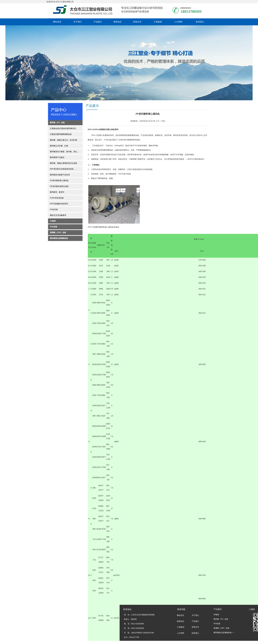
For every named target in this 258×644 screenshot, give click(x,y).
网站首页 (57, 22)
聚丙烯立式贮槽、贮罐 (59, 146)
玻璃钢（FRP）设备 (58, 233)
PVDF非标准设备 (57, 198)
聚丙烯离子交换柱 (57, 157)
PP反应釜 (54, 209)
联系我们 (200, 22)
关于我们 (78, 22)
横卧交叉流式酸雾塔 (58, 215)
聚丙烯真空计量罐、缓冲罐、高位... (64, 152)
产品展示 (98, 22)
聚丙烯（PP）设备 (57, 123)
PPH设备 (54, 227)
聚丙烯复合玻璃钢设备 (59, 238)
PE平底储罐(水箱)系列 (59, 204)
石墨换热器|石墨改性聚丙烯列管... (64, 128)
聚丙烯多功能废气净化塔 (60, 175)
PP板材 (53, 221)
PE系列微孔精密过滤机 (59, 186)
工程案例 (158, 22)
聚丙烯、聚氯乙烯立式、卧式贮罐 (63, 140)
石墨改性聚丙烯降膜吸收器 (61, 134)
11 (107, 266)
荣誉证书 (137, 22)
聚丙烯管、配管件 (57, 192)
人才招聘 (178, 22)
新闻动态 (118, 22)
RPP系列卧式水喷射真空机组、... (63, 169)
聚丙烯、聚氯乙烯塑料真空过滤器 (63, 163)
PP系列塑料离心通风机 (59, 181)
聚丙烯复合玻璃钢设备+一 (224, 633)
